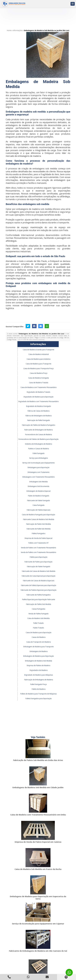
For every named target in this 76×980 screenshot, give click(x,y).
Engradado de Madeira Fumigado (39, 406)
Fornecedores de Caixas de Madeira (39, 434)
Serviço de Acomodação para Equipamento (39, 463)
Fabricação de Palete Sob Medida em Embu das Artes (38, 760)
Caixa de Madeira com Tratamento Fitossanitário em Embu (38, 815)
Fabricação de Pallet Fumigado (39, 420)
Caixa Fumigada (39, 505)
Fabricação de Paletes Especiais (39, 510)
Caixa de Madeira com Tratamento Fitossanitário (39, 387)
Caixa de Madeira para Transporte (39, 364)
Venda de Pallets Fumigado (39, 614)
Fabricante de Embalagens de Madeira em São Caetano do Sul (38, 951)
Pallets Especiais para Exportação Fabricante (39, 599)
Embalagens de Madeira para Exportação (39, 656)
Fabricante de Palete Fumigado (39, 500)
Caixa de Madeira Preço (39, 373)
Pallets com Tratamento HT (39, 543)
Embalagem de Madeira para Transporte (39, 647)
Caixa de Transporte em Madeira (39, 642)
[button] (73, 4)
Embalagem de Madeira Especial (39, 491)
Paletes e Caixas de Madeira (39, 449)
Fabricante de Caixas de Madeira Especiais (39, 581)
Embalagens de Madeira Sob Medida (39, 661)
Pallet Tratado (39, 623)
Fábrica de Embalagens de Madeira (39, 416)
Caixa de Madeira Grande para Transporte (39, 350)
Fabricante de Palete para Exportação (39, 562)
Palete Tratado (39, 628)
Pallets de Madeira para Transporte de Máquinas (39, 694)
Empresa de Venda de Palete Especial (39, 538)
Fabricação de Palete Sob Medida (39, 524)
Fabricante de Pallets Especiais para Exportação (39, 585)
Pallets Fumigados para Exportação (39, 698)
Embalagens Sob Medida (39, 482)
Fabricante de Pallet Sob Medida (39, 529)
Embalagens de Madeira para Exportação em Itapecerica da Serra (38, 898)
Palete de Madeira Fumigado (39, 496)
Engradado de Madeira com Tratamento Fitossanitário (39, 401)
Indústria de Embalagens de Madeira (39, 444)
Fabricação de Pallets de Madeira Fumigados (39, 425)
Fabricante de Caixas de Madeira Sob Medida (39, 571)
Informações (38, 344)
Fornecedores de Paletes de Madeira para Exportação (39, 439)
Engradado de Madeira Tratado (39, 392)
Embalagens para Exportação (39, 467)
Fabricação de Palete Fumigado (39, 566)
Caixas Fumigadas (39, 609)
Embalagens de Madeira (39, 651)
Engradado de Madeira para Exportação (39, 397)
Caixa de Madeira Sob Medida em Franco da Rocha (38, 869)
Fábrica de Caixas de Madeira (39, 411)
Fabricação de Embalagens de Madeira (39, 680)
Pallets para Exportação (39, 557)
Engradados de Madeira (39, 670)
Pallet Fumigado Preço (39, 684)
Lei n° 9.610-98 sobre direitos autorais (31, 340)
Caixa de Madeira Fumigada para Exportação (39, 515)
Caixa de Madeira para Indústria (39, 359)
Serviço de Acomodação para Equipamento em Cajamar (38, 924)
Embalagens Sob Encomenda (39, 486)
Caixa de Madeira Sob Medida (39, 618)
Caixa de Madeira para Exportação (39, 632)
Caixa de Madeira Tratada (39, 383)
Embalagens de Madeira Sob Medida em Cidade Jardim (38, 787)
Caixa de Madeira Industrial (39, 354)
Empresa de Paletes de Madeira (39, 665)
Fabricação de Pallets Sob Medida (39, 604)
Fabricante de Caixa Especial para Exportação (39, 576)
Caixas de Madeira (39, 637)
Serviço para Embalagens (39, 458)
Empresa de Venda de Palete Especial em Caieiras (38, 842)
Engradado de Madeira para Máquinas (39, 675)
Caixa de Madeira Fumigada (39, 378)
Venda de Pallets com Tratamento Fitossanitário (39, 552)
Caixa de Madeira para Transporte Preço (39, 368)
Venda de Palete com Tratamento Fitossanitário (39, 548)
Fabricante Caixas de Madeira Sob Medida (39, 519)
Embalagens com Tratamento (39, 472)
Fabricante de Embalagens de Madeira (39, 430)
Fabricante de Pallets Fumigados (39, 595)
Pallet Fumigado (39, 453)
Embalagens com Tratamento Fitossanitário (39, 477)
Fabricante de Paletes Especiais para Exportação (39, 590)
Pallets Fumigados (39, 533)
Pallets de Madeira (39, 689)
